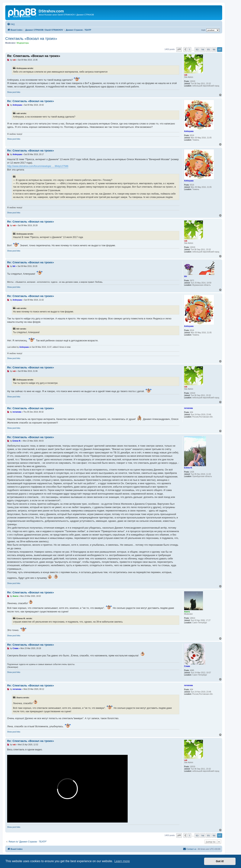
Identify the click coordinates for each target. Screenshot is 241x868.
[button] (179, 49)
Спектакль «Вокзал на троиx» (31, 39)
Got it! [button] (220, 861)
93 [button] (197, 49)
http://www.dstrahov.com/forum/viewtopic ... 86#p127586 (38, 166)
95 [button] (208, 49)
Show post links (14, 92)
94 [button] (203, 49)
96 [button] (214, 49)
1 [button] (190, 49)
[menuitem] (11, 24)
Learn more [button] (122, 861)
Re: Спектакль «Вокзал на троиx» (34, 56)
